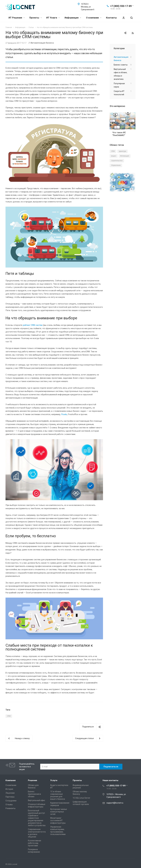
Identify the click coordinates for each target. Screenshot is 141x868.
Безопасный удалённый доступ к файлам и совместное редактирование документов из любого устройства (37, 818)
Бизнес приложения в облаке (34, 794)
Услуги (54, 780)
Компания (11, 780)
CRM (9, 716)
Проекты (36, 18)
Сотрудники (11, 801)
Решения (32, 780)
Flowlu (64, 414)
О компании (94, 18)
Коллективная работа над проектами (34, 843)
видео (114, 156)
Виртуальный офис (36, 800)
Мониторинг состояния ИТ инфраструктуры (58, 820)
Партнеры (10, 797)
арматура (122, 151)
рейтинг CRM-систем (33, 325)
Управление (116, 165)
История (9, 789)
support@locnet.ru (115, 803)
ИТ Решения (17, 18)
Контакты (111, 18)
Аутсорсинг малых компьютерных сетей (59, 812)
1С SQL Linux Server (81, 798)
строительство (117, 161)
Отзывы (9, 804)
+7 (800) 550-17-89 (121, 6)
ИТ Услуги (53, 18)
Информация (73, 18)
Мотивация (125, 156)
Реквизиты (10, 808)
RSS (133, 33)
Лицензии (10, 793)
